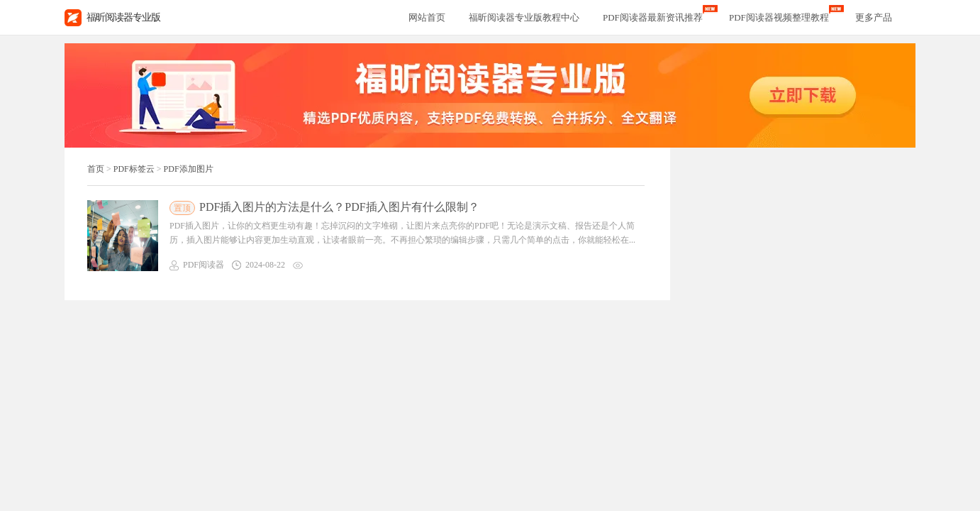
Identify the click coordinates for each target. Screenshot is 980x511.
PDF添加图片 (189, 169)
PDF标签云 (134, 169)
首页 (96, 169)
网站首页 (427, 17)
